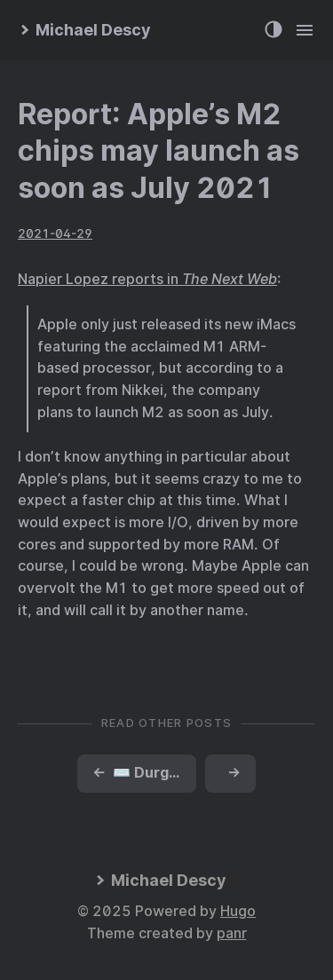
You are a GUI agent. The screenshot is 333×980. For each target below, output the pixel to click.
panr (232, 933)
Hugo (238, 911)
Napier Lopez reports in (147, 279)
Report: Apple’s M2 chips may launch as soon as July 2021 (159, 151)
